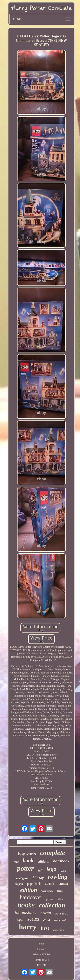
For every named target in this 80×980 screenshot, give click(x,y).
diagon (19, 884)
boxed (46, 913)
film (60, 891)
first (45, 928)
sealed (63, 871)
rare (16, 862)
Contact (41, 949)
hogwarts (27, 854)
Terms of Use (41, 960)
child (47, 920)
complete (53, 853)
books (26, 905)
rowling (58, 877)
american (62, 914)
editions (43, 861)
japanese (50, 899)
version (47, 891)
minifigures (22, 878)
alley (61, 899)
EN (39, 965)
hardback (61, 861)
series (33, 919)
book (28, 860)
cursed (63, 884)
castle (50, 883)
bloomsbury (26, 913)
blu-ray (38, 878)
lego (52, 869)
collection (52, 905)
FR (44, 965)
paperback (34, 884)
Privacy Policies (41, 954)
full (40, 870)
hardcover (31, 897)
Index (41, 944)
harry (28, 927)
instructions (59, 930)
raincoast (60, 920)
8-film (20, 920)
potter (25, 868)
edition (29, 890)
